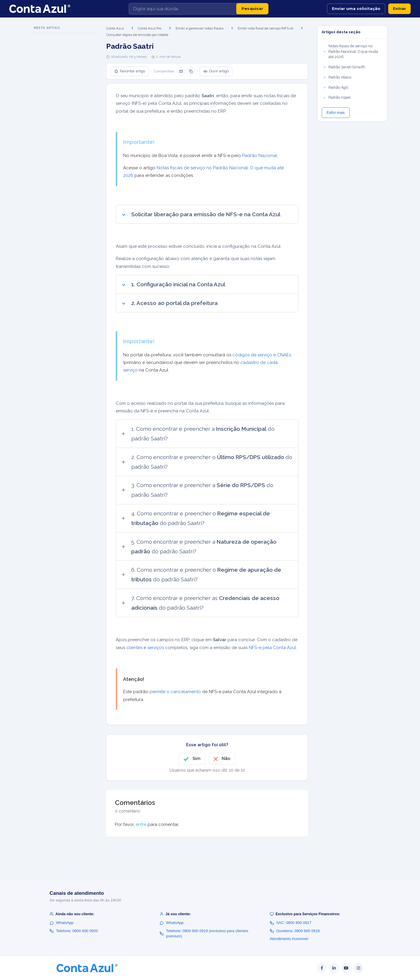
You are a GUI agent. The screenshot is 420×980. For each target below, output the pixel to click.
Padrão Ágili (335, 87)
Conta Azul (115, 28)
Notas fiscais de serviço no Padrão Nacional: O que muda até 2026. (350, 52)
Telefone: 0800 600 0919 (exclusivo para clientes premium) (204, 933)
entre (141, 824)
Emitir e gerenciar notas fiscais (199, 28)
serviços (156, 648)
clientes (134, 648)
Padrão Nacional (259, 156)
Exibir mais (336, 113)
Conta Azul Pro (150, 28)
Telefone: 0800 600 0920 (74, 931)
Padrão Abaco (337, 77)
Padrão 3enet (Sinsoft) (344, 67)
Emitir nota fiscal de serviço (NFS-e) (265, 28)
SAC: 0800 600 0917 (291, 923)
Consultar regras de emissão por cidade (137, 35)
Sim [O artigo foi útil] (196, 758)
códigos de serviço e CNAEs (262, 355)
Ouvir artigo (216, 71)
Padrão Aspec (337, 97)
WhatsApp (62, 923)
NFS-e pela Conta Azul (272, 648)
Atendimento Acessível (289, 939)
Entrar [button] (399, 8)
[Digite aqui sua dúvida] (183, 9)
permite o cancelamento (175, 692)
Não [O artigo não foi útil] (226, 758)
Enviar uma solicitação (356, 8)
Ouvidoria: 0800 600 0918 (295, 931)
